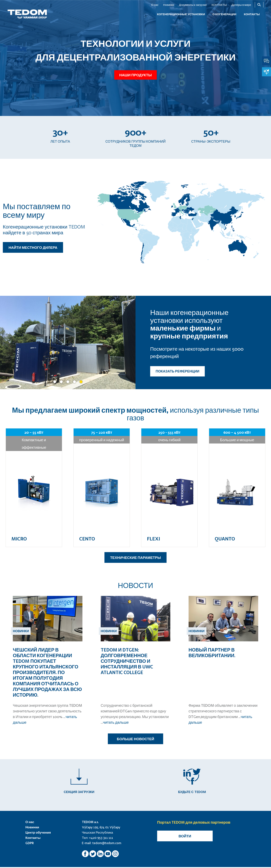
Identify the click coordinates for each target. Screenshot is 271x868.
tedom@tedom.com (107, 844)
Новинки (169, 5)
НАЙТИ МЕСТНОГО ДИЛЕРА (33, 247)
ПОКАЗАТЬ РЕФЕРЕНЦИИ (177, 371)
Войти (185, 837)
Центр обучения (38, 833)
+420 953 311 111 (101, 839)
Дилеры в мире (241, 5)
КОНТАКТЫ (219, 5)
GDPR (30, 844)
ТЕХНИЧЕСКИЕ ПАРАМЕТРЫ (135, 557)
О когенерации (224, 14)
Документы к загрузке (193, 5)
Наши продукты (135, 74)
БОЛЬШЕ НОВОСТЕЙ (135, 739)
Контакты (33, 839)
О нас (155, 5)
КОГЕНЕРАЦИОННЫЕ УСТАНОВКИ (181, 14)
